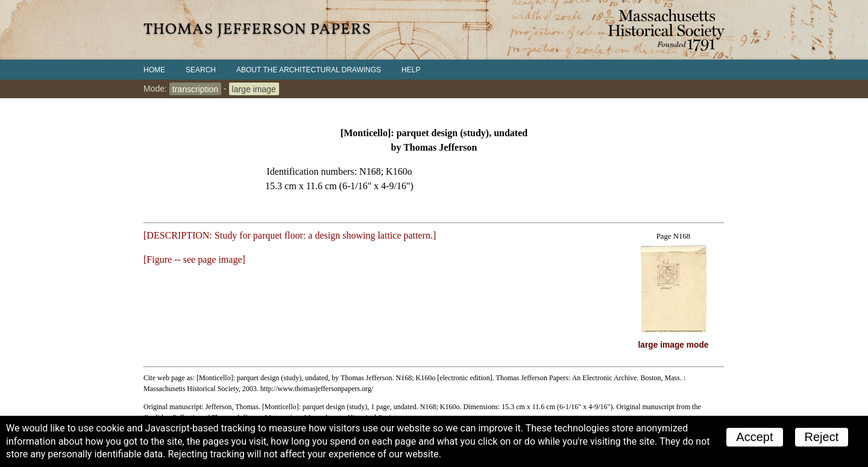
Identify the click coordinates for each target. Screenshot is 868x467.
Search (201, 70)
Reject (822, 437)
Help (411, 70)
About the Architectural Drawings (309, 70)
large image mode (674, 345)
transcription (195, 89)
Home (154, 70)
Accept (754, 437)
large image (254, 89)
